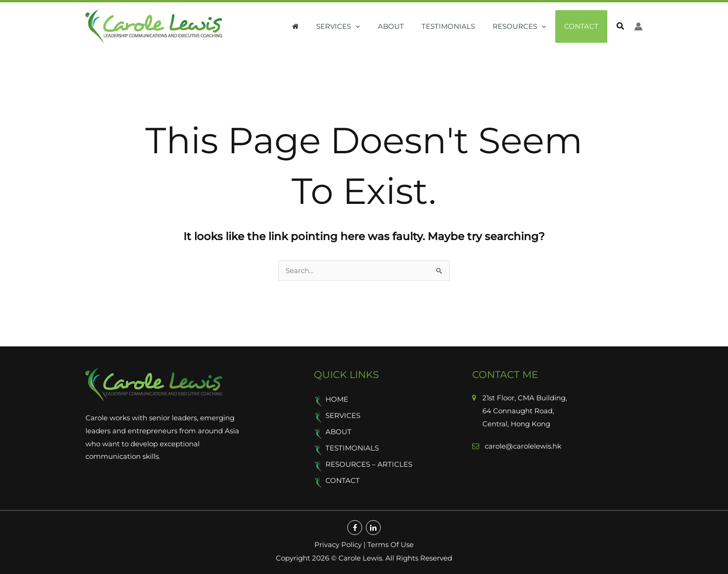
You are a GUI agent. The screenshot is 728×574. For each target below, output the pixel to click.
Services (356, 26)
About (404, 26)
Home (337, 400)
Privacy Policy (338, 545)
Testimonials (458, 26)
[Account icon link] (638, 26)
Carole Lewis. (360, 558)
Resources (525, 26)
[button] (373, 26)
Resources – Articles (369, 465)
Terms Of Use (390, 545)
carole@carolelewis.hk (522, 447)
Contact (583, 26)
